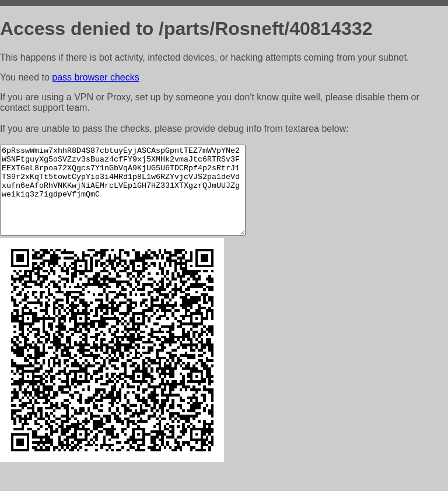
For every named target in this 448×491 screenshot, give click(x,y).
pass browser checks (95, 77)
